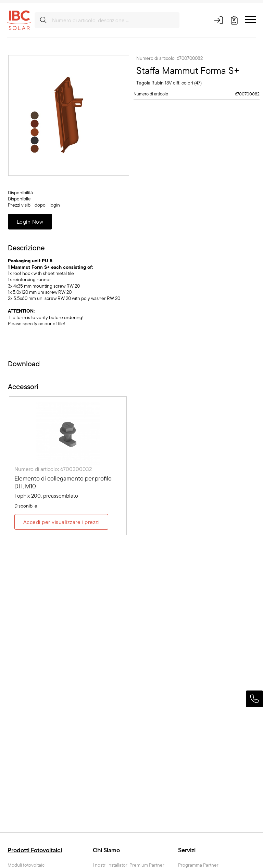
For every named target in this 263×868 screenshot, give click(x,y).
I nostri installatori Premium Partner (129, 865)
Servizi (187, 850)
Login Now (30, 222)
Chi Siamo (106, 850)
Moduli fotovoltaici (27, 865)
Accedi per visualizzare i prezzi (61, 522)
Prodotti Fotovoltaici (35, 850)
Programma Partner (198, 865)
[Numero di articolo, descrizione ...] (107, 20)
